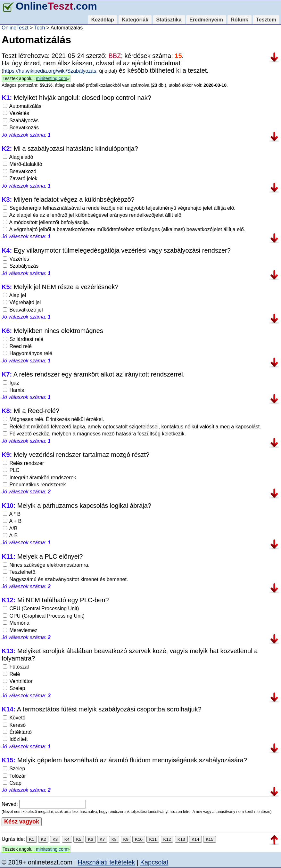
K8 (114, 839)
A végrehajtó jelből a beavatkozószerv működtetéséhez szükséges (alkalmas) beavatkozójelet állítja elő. (124, 229)
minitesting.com (51, 78)
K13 (181, 839)
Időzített (15, 739)
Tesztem (266, 20)
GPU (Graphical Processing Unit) (44, 616)
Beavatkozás (21, 128)
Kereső (14, 725)
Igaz (11, 383)
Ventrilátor (18, 681)
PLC (11, 470)
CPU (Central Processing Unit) (41, 608)
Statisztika (169, 20)
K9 (126, 839)
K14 (195, 839)
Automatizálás (22, 106)
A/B (10, 528)
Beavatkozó (20, 171)
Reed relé (17, 346)
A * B (12, 514)
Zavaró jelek (20, 178)
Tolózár (14, 776)
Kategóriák (135, 20)
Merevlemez (20, 630)
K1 (31, 839)
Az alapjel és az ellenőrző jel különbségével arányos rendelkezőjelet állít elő (92, 215)
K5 (79, 839)
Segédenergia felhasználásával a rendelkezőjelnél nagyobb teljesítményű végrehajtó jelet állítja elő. (119, 208)
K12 (167, 839)
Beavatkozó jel (23, 310)
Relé (11, 674)
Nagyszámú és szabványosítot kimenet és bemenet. (65, 579)
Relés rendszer (23, 463)
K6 (90, 839)
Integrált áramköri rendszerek (40, 478)
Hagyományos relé (28, 353)
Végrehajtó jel (22, 302)
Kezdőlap (103, 20)
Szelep (14, 688)
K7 (102, 839)
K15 (210, 839)
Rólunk (239, 20)
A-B (10, 535)
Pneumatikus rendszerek (34, 485)
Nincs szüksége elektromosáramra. (46, 565)
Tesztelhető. (20, 572)
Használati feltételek (106, 862)
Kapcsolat (154, 862)
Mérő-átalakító (23, 164)
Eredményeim (206, 20)
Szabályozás (21, 121)
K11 (153, 839)
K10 (139, 839)
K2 (43, 839)
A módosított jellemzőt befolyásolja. (46, 222)
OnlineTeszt (15, 28)
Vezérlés (16, 113)
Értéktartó (17, 732)
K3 (55, 839)
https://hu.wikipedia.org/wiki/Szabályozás (50, 71)
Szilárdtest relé (23, 339)
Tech (40, 28)
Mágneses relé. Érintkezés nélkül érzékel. (54, 419)
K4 (67, 839)
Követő (14, 718)
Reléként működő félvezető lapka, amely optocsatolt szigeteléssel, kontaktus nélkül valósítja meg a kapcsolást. (132, 427)
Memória (16, 623)
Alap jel (14, 295)
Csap (12, 783)
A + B (12, 521)
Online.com (49, 6)
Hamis (13, 390)
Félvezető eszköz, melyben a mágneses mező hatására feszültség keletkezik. (94, 434)
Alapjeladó (18, 157)
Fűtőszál (16, 667)
